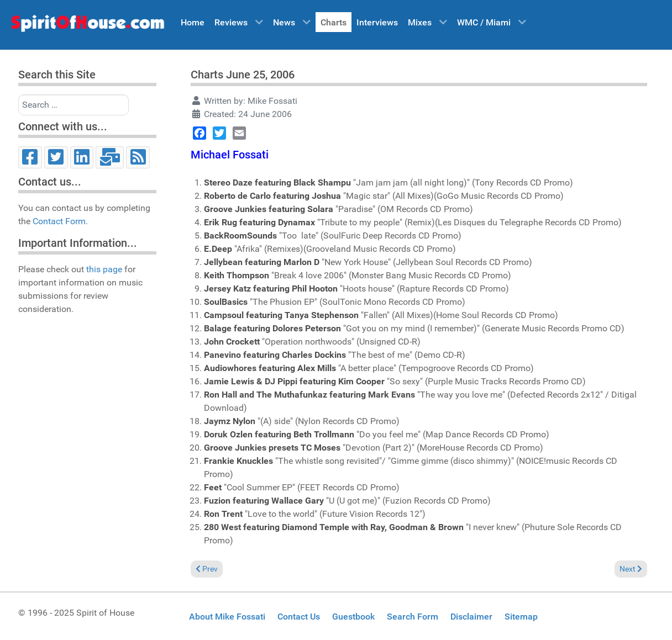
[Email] (110, 157)
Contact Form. (60, 221)
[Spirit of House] (87, 26)
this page (104, 269)
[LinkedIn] (82, 157)
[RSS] (138, 157)
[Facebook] (30, 157)
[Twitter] (56, 157)
